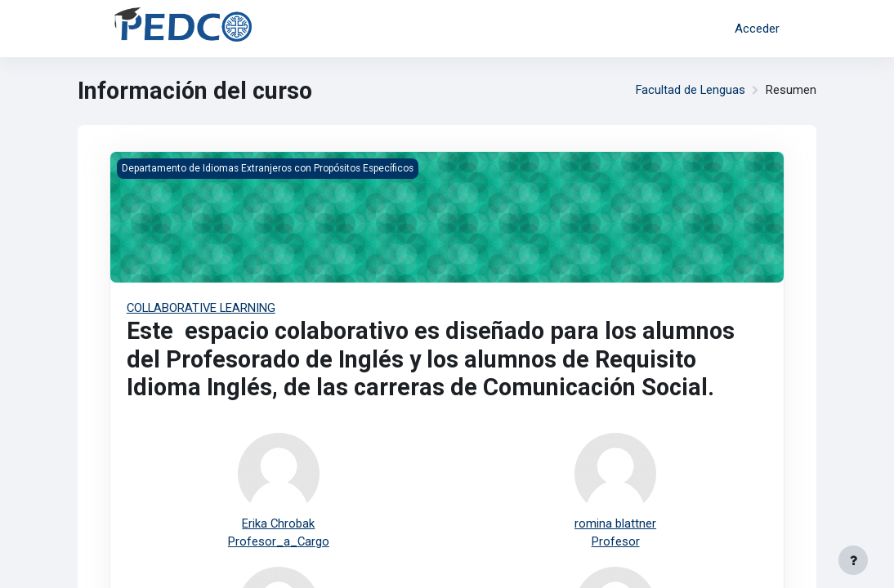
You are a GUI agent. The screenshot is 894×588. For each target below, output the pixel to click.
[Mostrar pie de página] (853, 560)
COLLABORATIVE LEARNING (202, 308)
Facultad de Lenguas (690, 91)
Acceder (757, 29)
